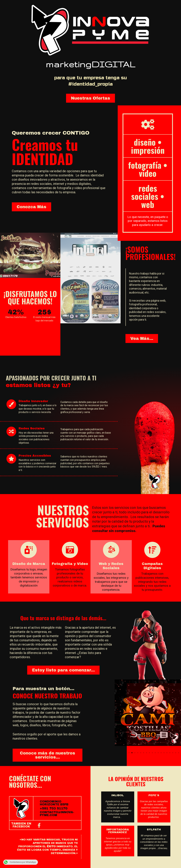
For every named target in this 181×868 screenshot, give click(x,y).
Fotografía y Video (70, 564)
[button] (90, 98)
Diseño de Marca (29, 564)
